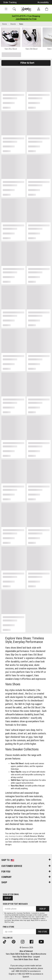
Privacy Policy (17, 919)
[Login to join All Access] (26, 16)
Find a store (8, 927)
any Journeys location (14, 836)
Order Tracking (10, 2)
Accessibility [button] (43, 2)
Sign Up (8, 898)
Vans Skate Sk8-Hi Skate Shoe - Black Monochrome (26, 954)
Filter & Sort (26, 63)
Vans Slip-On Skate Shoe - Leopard (26, 957)
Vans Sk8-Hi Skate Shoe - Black (26, 959)
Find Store (43, 932)
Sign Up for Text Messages (15, 904)
